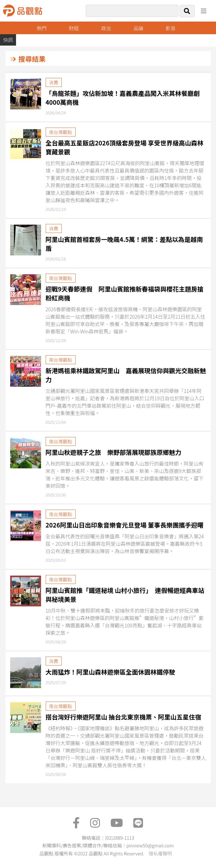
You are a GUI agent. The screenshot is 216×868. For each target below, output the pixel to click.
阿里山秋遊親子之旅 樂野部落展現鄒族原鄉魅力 (114, 452)
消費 (54, 82)
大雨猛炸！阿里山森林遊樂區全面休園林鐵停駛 (110, 672)
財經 (74, 28)
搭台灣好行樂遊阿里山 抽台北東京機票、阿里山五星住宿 (124, 717)
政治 (106, 28)
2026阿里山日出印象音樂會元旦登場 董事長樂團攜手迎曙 (125, 525)
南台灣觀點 (61, 132)
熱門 (42, 28)
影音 (171, 28)
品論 (138, 28)
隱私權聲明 (160, 853)
